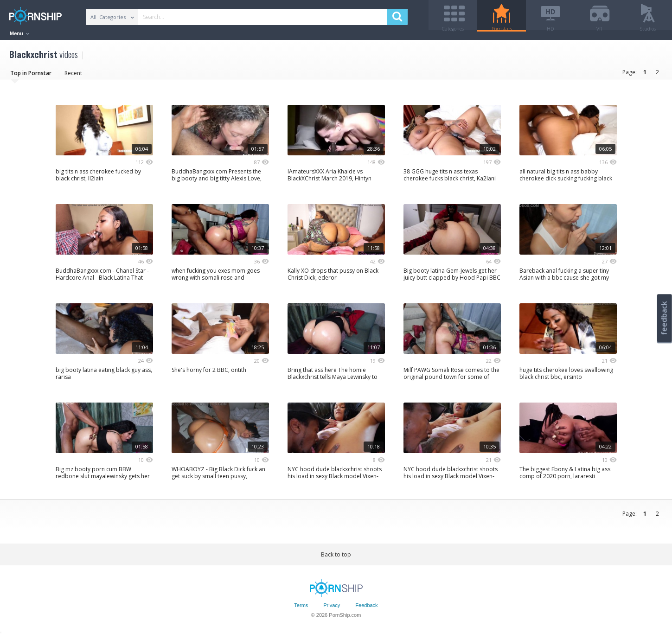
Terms (301, 609)
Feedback (366, 609)
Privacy (332, 609)
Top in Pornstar (31, 76)
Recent (73, 76)
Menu (19, 33)
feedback (664, 318)
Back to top (336, 558)
